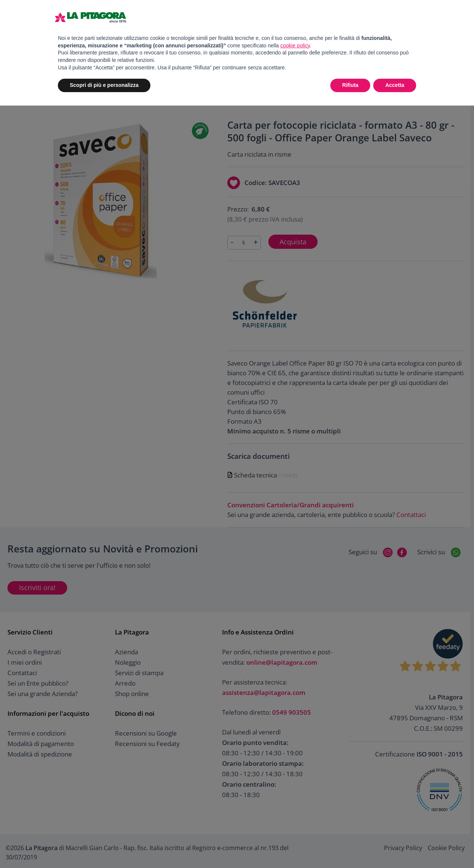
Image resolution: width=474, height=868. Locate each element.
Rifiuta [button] (350, 85)
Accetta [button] (395, 85)
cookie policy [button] (295, 46)
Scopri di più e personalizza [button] (104, 85)
